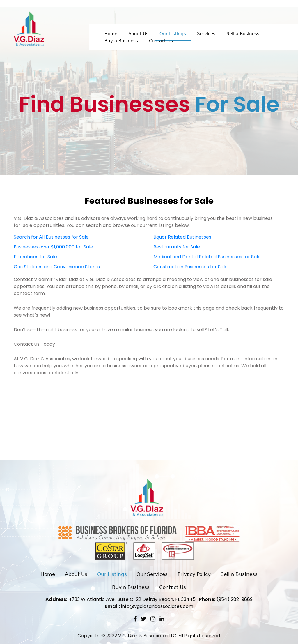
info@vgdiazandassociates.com (149, 606)
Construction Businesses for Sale (190, 267)
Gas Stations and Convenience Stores (57, 267)
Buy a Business (121, 41)
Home (111, 34)
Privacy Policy (194, 574)
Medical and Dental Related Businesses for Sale (207, 257)
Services (206, 34)
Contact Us (161, 41)
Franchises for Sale (35, 257)
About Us (138, 34)
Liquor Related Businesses (182, 237)
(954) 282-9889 (226, 599)
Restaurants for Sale (177, 247)
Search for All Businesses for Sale (51, 237)
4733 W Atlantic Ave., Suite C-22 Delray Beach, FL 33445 (120, 599)
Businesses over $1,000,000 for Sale (53, 247)
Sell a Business (243, 34)
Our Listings (173, 34)
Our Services (152, 574)
